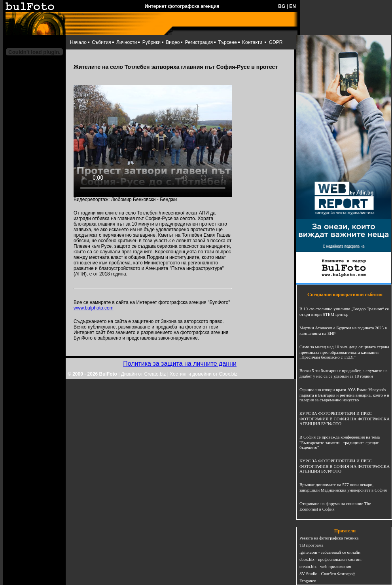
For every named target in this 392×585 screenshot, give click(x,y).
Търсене (227, 42)
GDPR (276, 42)
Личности (127, 42)
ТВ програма (311, 545)
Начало (78, 42)
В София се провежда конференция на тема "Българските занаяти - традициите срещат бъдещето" (340, 442)
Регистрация (199, 42)
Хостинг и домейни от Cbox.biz (204, 374)
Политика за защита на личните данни (180, 364)
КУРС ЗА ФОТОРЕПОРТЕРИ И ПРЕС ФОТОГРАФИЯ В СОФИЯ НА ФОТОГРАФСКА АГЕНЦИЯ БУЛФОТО (345, 418)
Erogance (308, 581)
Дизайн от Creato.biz (144, 374)
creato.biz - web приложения (325, 566)
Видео (173, 42)
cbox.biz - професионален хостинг (331, 559)
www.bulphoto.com (94, 308)
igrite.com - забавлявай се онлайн (330, 552)
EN (293, 6)
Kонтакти (252, 42)
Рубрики (151, 42)
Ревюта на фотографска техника (329, 538)
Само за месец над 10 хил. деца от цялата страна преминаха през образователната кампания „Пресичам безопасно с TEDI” (344, 352)
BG (282, 6)
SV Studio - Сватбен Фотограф (328, 574)
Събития (101, 42)
